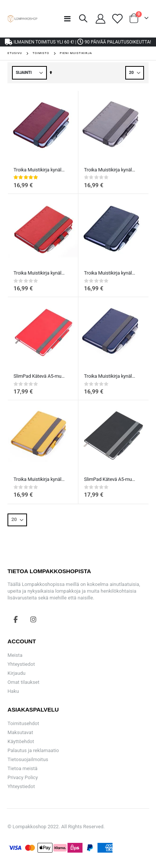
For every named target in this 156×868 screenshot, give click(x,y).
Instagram (33, 619)
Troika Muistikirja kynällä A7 (39, 170)
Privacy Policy (23, 777)
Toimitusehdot (23, 723)
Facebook (16, 619)
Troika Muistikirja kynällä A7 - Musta (110, 273)
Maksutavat (20, 732)
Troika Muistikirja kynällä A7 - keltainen (39, 479)
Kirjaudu (16, 673)
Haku (13, 691)
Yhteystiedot (21, 664)
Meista (15, 655)
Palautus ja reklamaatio (33, 750)
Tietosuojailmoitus (28, 759)
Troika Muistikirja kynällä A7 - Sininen (110, 376)
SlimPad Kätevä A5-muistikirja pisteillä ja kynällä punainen (39, 376)
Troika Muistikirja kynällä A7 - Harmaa (110, 170)
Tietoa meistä (22, 768)
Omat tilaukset (23, 682)
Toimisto (41, 53)
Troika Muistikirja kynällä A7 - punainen (39, 273)
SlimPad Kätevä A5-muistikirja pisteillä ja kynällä (110, 479)
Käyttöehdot (21, 741)
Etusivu (15, 53)
